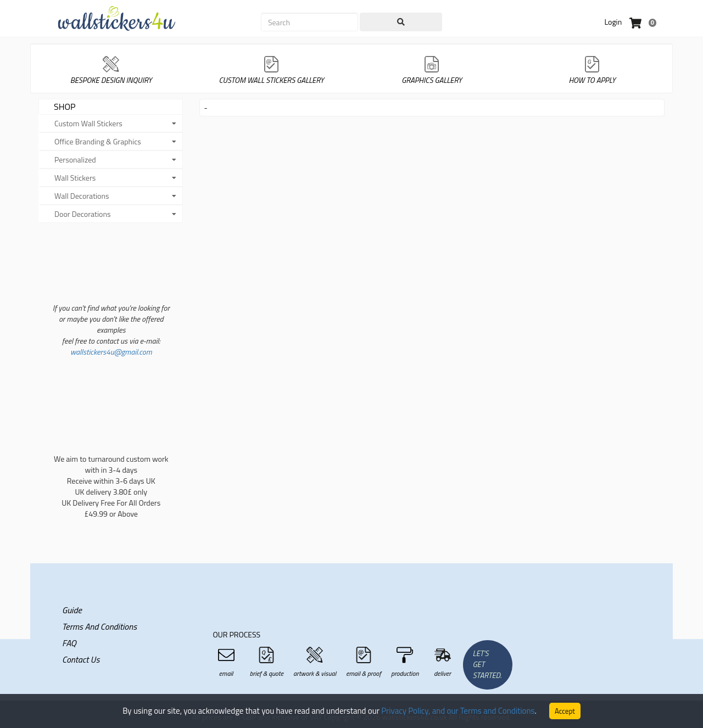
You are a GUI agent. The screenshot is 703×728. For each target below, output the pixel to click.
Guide (72, 610)
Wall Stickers (75, 178)
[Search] (309, 22)
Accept (565, 711)
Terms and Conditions (99, 626)
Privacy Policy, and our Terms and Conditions (458, 711)
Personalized (75, 159)
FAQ (69, 643)
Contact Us (81, 659)
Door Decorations (83, 214)
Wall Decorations (82, 196)
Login (613, 22)
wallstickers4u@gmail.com (111, 352)
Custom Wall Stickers (88, 123)
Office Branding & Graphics (98, 141)
